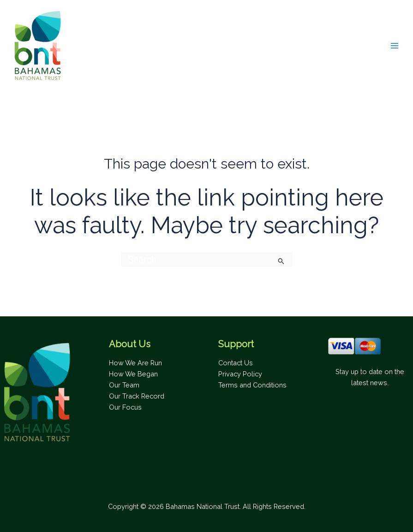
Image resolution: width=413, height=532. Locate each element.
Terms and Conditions (252, 385)
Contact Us (236, 363)
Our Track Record (137, 396)
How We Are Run (135, 363)
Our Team (124, 385)
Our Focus (125, 407)
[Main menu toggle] (395, 46)
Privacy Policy (240, 374)
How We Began (133, 374)
